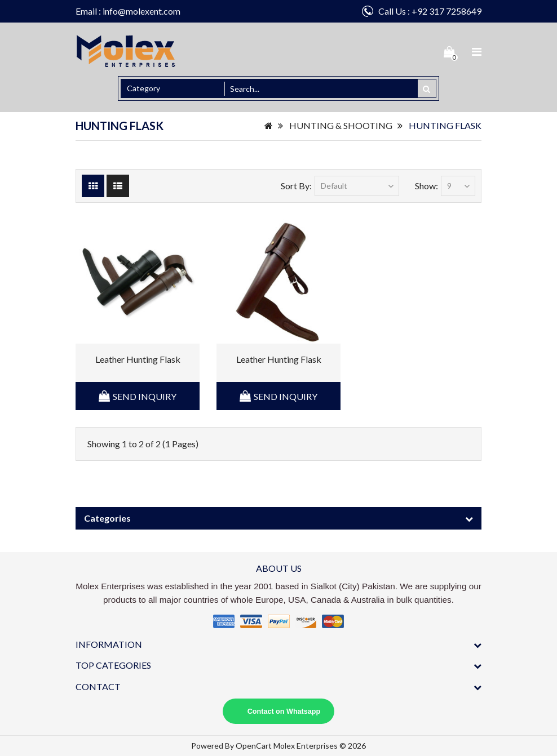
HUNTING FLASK (445, 125)
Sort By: (296, 186)
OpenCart (254, 746)
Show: (426, 186)
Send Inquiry (145, 396)
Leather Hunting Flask (138, 359)
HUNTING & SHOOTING (341, 125)
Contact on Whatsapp (284, 711)
